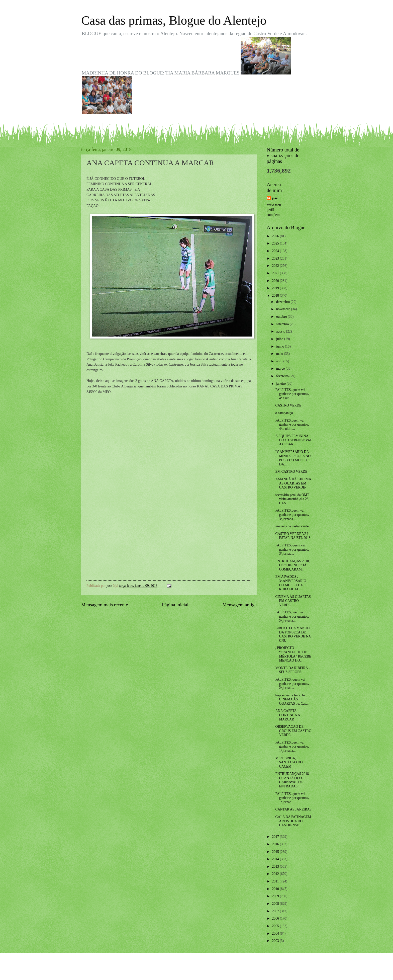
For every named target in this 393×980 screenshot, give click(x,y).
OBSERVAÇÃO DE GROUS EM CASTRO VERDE (293, 731)
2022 (276, 266)
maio (280, 354)
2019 (276, 288)
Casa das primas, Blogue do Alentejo (174, 20)
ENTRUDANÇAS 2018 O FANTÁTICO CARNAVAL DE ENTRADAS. (292, 780)
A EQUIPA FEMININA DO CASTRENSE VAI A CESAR (293, 440)
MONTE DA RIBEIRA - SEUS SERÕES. (292, 670)
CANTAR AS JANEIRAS (293, 809)
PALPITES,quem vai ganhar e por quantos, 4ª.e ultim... (292, 425)
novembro (284, 309)
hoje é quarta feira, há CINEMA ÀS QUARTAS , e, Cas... (292, 699)
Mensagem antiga (239, 605)
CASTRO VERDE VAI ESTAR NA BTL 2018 (293, 536)
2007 (276, 911)
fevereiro (283, 376)
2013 (276, 867)
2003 (276, 941)
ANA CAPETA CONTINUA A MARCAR (287, 715)
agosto (281, 331)
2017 (276, 837)
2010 (276, 889)
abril (280, 361)
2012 (276, 874)
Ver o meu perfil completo (274, 210)
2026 (276, 236)
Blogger (224, 970)
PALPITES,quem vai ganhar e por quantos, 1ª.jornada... (292, 747)
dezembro (283, 302)
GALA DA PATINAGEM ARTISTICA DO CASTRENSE (293, 821)
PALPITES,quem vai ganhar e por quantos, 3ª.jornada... (292, 515)
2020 (276, 281)
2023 (276, 258)
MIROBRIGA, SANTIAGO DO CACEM (289, 762)
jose (275, 198)
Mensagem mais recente (105, 605)
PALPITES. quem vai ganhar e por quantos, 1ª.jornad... (292, 798)
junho (281, 346)
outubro (282, 317)
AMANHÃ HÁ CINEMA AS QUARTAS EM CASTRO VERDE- (293, 483)
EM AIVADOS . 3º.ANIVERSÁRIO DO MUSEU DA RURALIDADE (291, 583)
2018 (276, 296)
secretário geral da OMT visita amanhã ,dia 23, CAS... (292, 499)
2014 (276, 859)
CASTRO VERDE (288, 405)
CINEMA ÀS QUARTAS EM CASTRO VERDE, (293, 601)
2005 (276, 926)
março (281, 369)
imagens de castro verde (292, 526)
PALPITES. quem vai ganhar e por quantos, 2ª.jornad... (292, 684)
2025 (276, 243)
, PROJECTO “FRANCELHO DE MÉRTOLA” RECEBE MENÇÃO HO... (293, 654)
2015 (276, 852)
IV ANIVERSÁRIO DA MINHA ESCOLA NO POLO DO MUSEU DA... (293, 458)
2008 (276, 904)
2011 (276, 881)
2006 (276, 918)
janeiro (281, 384)
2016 (276, 844)
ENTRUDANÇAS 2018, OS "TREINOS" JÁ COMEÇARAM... (292, 565)
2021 (276, 273)
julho (280, 339)
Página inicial (175, 605)
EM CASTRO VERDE (291, 472)
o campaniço (284, 413)
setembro (283, 324)
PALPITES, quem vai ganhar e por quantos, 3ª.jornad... (292, 549)
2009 (276, 896)
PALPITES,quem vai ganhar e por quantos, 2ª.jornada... (292, 616)
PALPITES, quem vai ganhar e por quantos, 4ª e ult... (292, 394)
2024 (276, 251)
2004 (276, 933)
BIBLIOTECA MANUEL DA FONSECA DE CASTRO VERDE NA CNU (293, 634)
